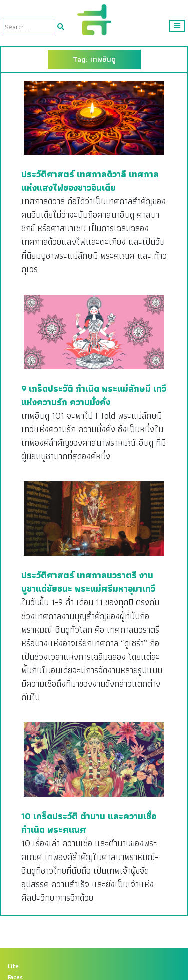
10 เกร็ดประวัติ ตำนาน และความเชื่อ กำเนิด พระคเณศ (89, 823)
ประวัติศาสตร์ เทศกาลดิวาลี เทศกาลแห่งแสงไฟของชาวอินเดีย (90, 181)
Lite (13, 966)
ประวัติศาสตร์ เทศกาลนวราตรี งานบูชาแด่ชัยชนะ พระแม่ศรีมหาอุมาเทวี (88, 582)
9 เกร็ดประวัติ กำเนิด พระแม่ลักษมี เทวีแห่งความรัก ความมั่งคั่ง (94, 395)
